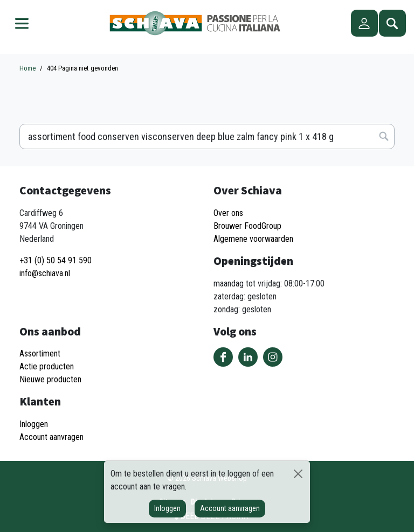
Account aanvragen (230, 508)
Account (364, 23)
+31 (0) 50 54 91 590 (56, 260)
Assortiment (40, 353)
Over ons (228, 213)
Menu (22, 23)
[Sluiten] (298, 474)
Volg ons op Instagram (273, 357)
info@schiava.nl (45, 273)
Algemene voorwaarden (253, 239)
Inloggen (167, 508)
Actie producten (47, 366)
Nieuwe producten (50, 379)
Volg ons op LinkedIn (248, 357)
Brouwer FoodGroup (247, 226)
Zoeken (392, 23)
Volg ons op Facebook (223, 357)
